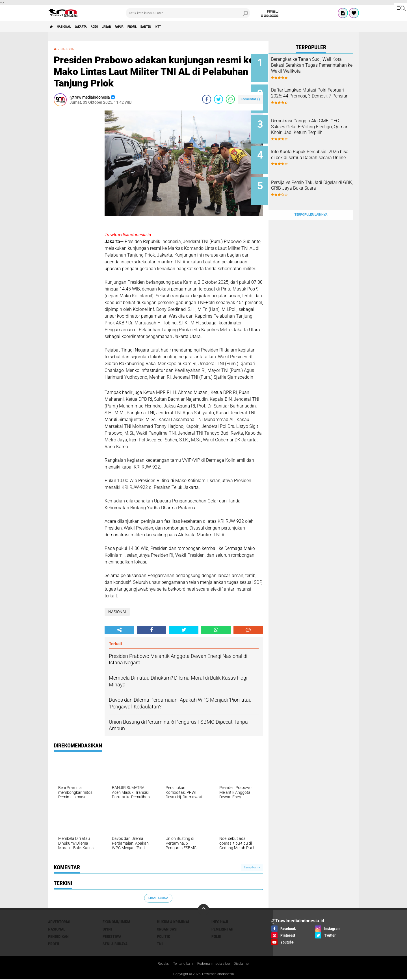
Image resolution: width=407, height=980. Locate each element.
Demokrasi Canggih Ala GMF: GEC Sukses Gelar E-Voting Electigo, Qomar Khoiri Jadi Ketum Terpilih (317, 125)
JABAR (128, 27)
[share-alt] (119, 630)
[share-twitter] (218, 99)
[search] (188, 13)
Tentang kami (181, 964)
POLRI (216, 936)
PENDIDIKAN (58, 936)
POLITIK (164, 936)
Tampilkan (252, 867)
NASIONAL (70, 27)
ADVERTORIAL (60, 922)
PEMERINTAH (222, 929)
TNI (160, 944)
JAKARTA (92, 27)
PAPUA (145, 27)
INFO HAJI (220, 922)
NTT (199, 27)
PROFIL (163, 27)
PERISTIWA (112, 936)
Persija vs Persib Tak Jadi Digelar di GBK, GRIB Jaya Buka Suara (314, 179)
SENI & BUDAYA (115, 944)
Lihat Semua (158, 898)
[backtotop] (203, 910)
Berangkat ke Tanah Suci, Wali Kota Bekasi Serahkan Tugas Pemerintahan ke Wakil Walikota (318, 68)
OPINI (107, 929)
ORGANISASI (167, 929)
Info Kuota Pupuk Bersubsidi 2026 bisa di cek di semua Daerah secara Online (317, 151)
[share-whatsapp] (230, 99)
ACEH (111, 27)
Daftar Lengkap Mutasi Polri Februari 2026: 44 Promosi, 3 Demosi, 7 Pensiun (317, 94)
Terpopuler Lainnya (311, 201)
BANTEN (182, 27)
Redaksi (158, 964)
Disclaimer (247, 964)
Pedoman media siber (215, 964)
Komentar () (250, 99)
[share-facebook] (207, 99)
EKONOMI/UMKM (116, 922)
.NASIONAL (70, 49)
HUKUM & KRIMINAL (173, 922)
